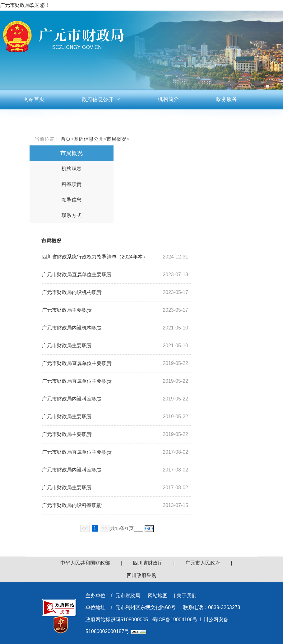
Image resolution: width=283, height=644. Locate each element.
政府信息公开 (101, 99)
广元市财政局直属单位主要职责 (77, 275)
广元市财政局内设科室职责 (72, 399)
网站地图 (158, 596)
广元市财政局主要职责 (67, 310)
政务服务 (227, 99)
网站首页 (34, 99)
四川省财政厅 (148, 563)
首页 (66, 139)
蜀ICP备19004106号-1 (177, 620)
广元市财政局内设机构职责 (72, 292)
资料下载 (227, 118)
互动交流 (168, 118)
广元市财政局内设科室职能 (72, 505)
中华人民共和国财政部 (85, 563)
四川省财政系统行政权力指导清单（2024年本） (95, 257)
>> (105, 528)
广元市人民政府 (203, 563)
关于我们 (187, 596)
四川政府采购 (141, 575)
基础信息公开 (89, 139)
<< (85, 528)
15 (118, 528)
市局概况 (116, 139)
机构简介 (168, 99)
